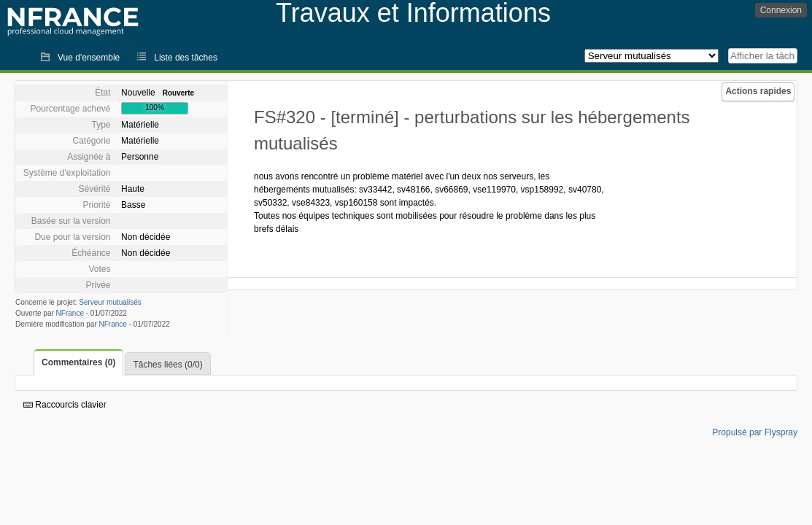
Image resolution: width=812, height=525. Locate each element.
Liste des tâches (186, 58)
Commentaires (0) (78, 362)
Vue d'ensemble (89, 58)
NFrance (70, 313)
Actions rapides (758, 91)
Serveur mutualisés (110, 302)
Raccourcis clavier (65, 405)
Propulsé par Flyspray (755, 432)
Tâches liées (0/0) (167, 365)
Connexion (781, 10)
